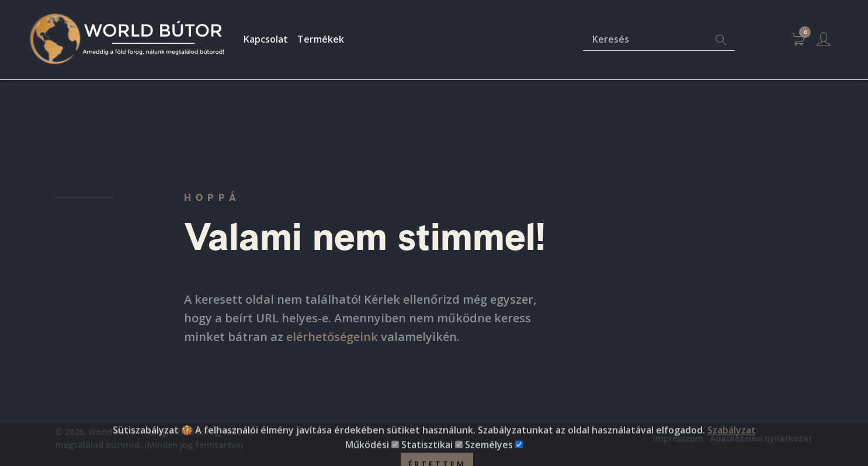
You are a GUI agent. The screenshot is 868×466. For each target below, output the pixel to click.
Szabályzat (732, 443)
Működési (367, 458)
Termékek (321, 39)
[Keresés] (645, 40)
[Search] (721, 40)
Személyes (489, 458)
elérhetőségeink (332, 337)
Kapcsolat (266, 39)
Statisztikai (427, 458)
